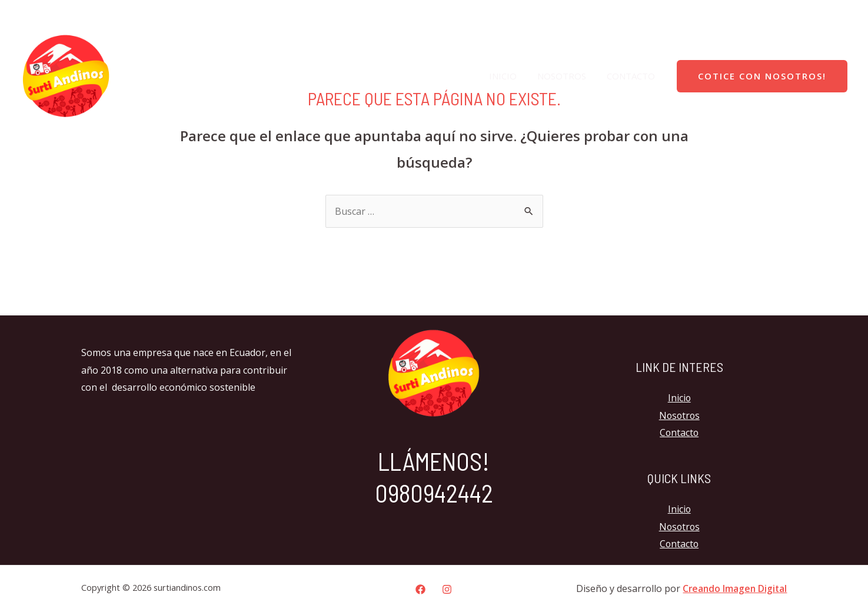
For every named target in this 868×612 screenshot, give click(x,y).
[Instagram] (839, 15)
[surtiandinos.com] (66, 75)
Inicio (510, 76)
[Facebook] (814, 15)
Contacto (632, 76)
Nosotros (566, 76)
